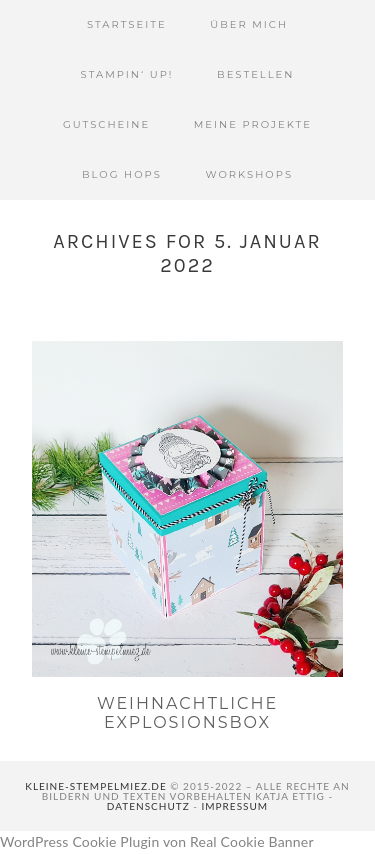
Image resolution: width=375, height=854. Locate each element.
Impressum (235, 806)
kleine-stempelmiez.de (95, 786)
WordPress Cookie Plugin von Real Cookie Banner (157, 841)
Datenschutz (148, 806)
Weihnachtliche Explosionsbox (187, 713)
